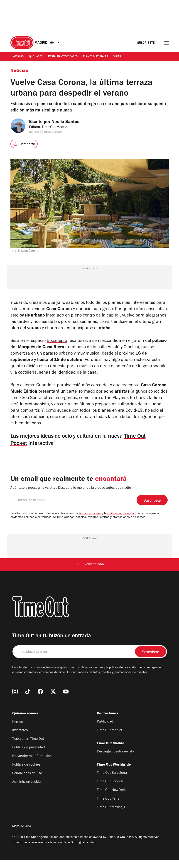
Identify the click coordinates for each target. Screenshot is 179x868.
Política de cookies (26, 773)
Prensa (17, 730)
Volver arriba (90, 573)
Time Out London (110, 790)
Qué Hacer (36, 57)
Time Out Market (110, 739)
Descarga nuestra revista (115, 760)
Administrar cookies (27, 790)
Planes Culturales (96, 57)
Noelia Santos (69, 122)
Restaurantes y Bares (63, 57)
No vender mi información (32, 764)
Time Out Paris (108, 807)
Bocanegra (57, 345)
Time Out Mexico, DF (113, 816)
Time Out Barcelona (112, 781)
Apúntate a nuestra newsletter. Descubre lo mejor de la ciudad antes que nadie (71, 496)
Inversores (20, 739)
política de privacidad (121, 522)
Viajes (117, 57)
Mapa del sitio (22, 835)
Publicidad (105, 730)
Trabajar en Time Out (28, 747)
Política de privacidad (29, 756)
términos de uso (90, 522)
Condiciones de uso (27, 782)
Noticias (18, 57)
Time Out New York (111, 798)
